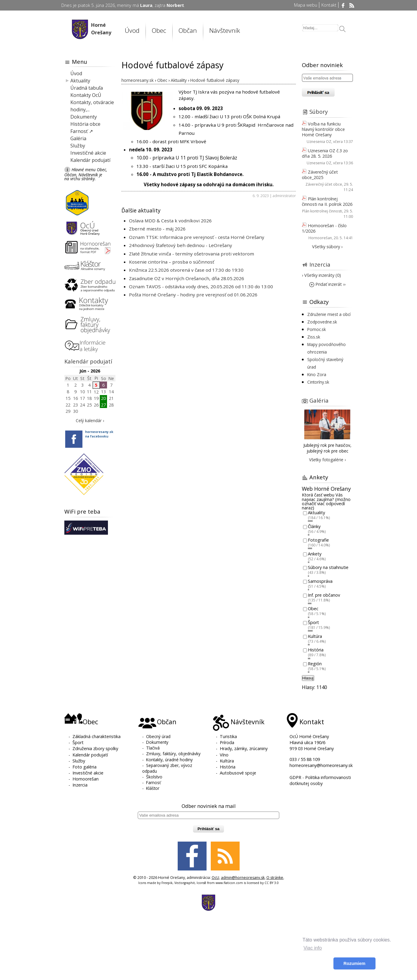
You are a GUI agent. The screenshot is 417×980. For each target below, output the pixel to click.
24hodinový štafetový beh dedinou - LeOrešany (181, 245)
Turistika (228, 736)
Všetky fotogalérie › (327, 460)
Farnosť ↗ (82, 131)
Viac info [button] (313, 948)
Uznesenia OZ (319, 142)
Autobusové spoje (238, 773)
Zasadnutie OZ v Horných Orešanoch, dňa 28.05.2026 (187, 278)
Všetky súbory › (327, 247)
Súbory (319, 111)
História (316, 650)
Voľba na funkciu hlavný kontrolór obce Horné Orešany (323, 129)
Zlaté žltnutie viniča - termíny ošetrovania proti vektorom (192, 254)
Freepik (167, 883)
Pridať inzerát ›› (327, 284)
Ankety (315, 554)
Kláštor (153, 788)
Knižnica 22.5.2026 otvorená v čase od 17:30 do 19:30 (186, 270)
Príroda (227, 742)
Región (315, 664)
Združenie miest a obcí (329, 314)
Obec (159, 30)
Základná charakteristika (97, 736)
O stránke (275, 878)
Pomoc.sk (317, 329)
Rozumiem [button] (355, 963)
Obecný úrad (158, 736)
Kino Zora (317, 374)
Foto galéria (84, 767)
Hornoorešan (320, 238)
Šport (313, 622)
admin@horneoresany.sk (243, 878)
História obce (85, 124)
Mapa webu (306, 5)
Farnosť (153, 782)
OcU (215, 878)
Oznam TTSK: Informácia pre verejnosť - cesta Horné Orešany (197, 237)
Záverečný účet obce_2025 (320, 175)
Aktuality (80, 81)
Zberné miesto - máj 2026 (157, 229)
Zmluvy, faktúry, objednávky (173, 754)
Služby (78, 146)
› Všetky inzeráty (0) (321, 275)
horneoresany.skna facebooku (99, 434)
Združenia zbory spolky (95, 748)
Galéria (78, 138)
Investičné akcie (88, 153)
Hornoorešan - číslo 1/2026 (324, 228)
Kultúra (315, 636)
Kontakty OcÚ (86, 95)
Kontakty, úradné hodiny (169, 760)
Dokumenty (84, 117)
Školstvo (154, 777)
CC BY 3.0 (272, 883)
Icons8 (201, 883)
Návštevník (225, 30)
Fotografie (318, 540)
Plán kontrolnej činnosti (322, 211)
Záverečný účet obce (324, 184)
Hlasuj (308, 678)
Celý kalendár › (90, 420)
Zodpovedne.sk (322, 322)
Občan (188, 30)
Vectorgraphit (185, 883)
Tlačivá (153, 748)
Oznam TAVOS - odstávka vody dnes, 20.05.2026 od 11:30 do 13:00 (201, 286)
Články (314, 526)
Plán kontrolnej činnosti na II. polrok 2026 (327, 201)
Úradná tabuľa (87, 88)
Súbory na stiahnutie (328, 568)
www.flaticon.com (229, 883)
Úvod (132, 30)
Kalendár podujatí (90, 160)
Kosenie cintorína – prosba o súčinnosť (172, 262)
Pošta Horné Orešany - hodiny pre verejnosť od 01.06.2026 (193, 295)
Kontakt (329, 5)
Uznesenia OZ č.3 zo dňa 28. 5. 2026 (325, 153)
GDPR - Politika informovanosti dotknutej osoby (320, 780)
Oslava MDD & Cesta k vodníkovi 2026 (170, 221)
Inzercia (320, 264)
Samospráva (320, 581)
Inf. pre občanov (324, 595)
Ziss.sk (314, 337)
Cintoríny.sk (318, 382)
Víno (224, 755)
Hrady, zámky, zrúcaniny (244, 748)
